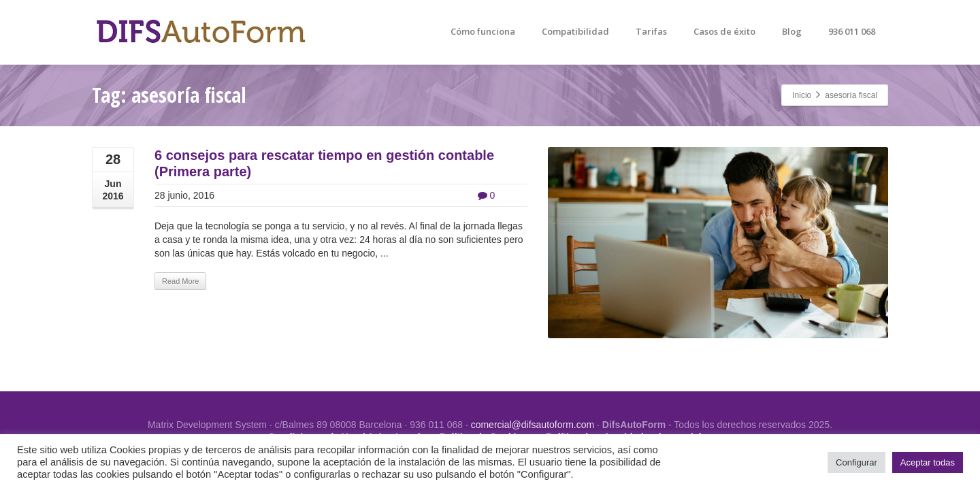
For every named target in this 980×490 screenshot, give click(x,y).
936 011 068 (852, 31)
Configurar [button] (856, 462)
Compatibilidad (575, 31)
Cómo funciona (483, 31)
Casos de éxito (724, 31)
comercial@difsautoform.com (533, 425)
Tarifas (651, 31)
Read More (180, 281)
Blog (792, 31)
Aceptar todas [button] (928, 462)
